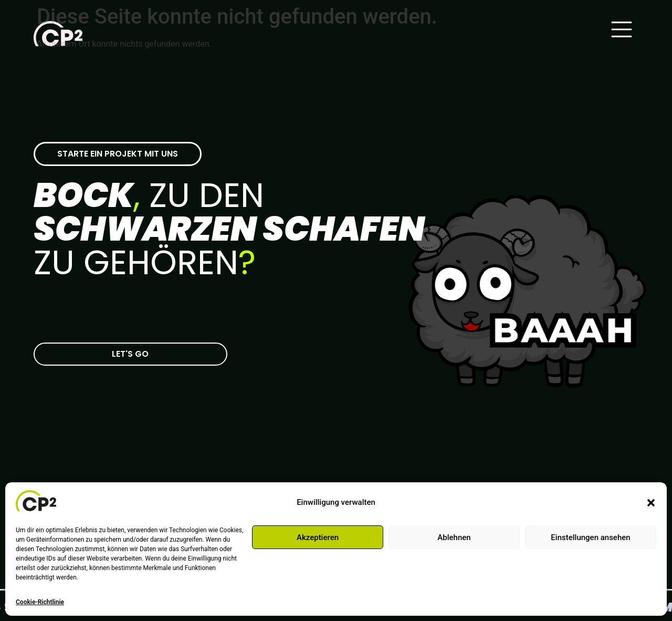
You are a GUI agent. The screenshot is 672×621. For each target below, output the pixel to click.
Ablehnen (454, 537)
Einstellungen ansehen (590, 537)
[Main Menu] (622, 29)
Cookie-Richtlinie (40, 602)
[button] (651, 503)
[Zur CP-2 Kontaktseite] (130, 354)
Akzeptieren (318, 537)
